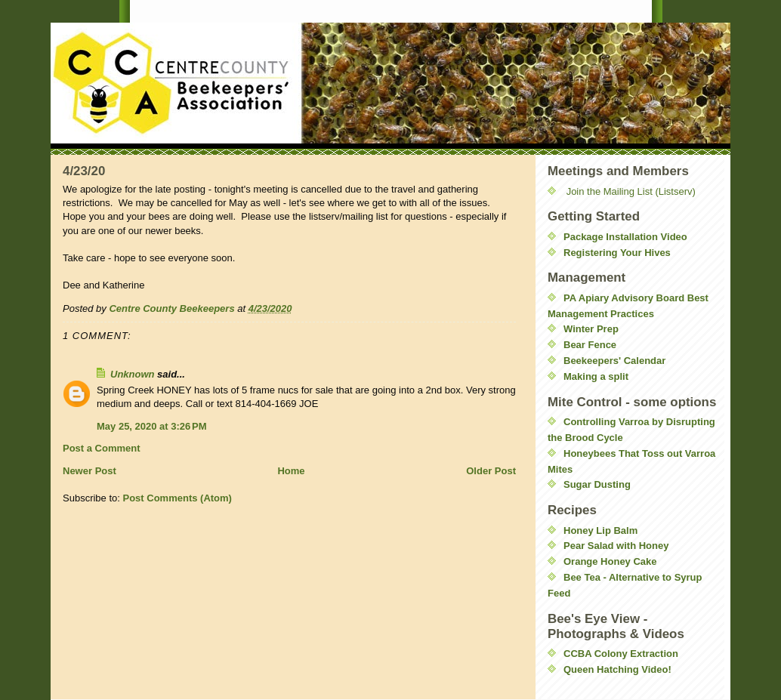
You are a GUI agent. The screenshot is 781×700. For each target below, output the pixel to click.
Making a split (596, 376)
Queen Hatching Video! (617, 669)
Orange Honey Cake (610, 561)
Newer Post (90, 471)
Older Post (491, 471)
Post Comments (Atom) (177, 498)
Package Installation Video (625, 237)
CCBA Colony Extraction (621, 654)
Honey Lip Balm (600, 530)
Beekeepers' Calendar (614, 361)
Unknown (133, 374)
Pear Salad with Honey (616, 546)
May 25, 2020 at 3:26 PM (152, 426)
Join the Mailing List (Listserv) (631, 191)
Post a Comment (102, 448)
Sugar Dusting (597, 484)
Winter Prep (591, 329)
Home (291, 471)
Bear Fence (590, 345)
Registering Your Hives (617, 253)
